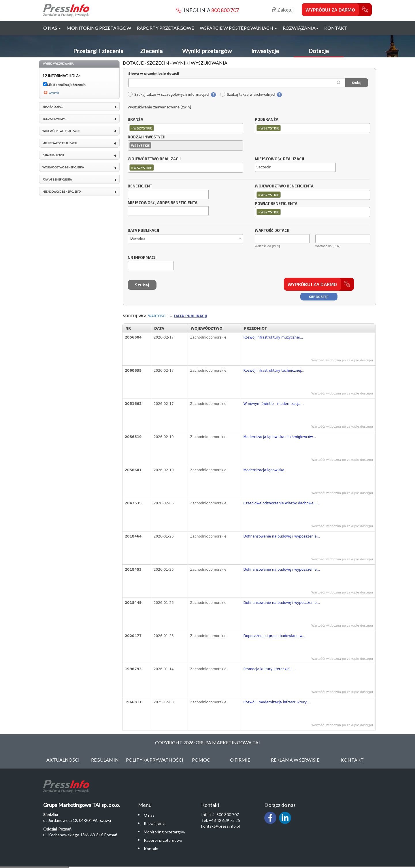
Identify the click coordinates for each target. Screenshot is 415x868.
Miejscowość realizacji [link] (60, 143)
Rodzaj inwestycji (147, 137)
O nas (149, 815)
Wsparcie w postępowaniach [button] (238, 28)
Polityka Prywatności (155, 760)
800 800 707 (225, 10)
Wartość (157, 316)
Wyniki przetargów (207, 51)
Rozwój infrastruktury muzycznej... (273, 337)
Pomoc (201, 760)
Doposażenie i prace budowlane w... (274, 636)
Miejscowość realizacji (279, 159)
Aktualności (63, 760)
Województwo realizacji (154, 159)
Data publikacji (143, 231)
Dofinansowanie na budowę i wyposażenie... (282, 536)
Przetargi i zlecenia (98, 51)
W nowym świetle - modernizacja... (273, 404)
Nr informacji (142, 258)
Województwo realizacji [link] (61, 131)
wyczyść (54, 93)
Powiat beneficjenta (276, 204)
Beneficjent (140, 186)
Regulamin (105, 760)
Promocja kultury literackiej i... (269, 669)
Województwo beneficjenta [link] (63, 167)
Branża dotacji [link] (53, 107)
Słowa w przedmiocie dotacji (154, 74)
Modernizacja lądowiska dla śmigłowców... (280, 437)
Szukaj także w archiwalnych (248, 95)
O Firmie (240, 760)
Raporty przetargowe (165, 28)
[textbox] (157, 128)
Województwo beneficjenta (284, 186)
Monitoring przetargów (99, 28)
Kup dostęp (319, 297)
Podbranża (267, 120)
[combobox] (185, 128)
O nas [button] (52, 28)
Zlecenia (151, 51)
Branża (135, 120)
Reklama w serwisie (295, 760)
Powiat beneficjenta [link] (57, 180)
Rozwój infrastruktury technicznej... (274, 371)
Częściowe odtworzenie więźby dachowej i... (281, 503)
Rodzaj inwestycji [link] (55, 119)
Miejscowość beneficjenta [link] (62, 192)
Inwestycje (265, 51)
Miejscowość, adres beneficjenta (163, 203)
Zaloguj (283, 10)
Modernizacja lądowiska (264, 470)
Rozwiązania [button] (301, 28)
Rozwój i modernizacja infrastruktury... (276, 702)
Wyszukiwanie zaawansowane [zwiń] (159, 107)
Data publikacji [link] (53, 155)
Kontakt (336, 28)
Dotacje (319, 51)
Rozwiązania (155, 823)
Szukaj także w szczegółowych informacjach (169, 95)
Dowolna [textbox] (138, 238)
